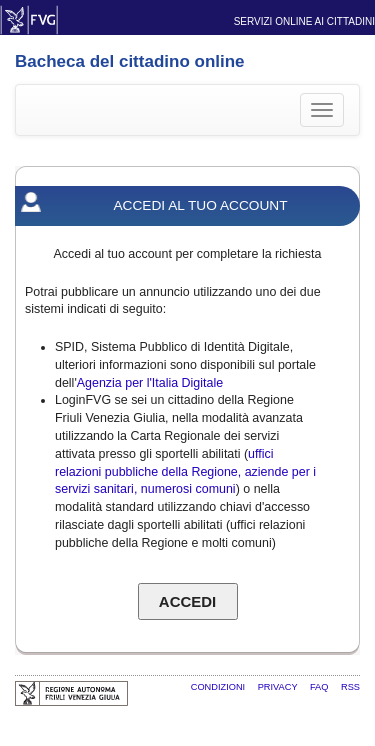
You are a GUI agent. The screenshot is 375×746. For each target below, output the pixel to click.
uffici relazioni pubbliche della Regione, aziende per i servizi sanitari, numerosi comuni (185, 472)
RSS (350, 687)
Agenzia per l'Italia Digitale (150, 383)
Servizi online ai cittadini (304, 21)
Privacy (279, 687)
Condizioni (219, 687)
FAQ (320, 687)
